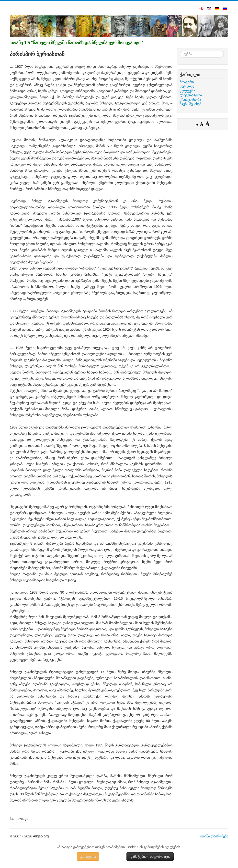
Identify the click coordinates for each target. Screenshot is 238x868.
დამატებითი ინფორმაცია (150, 857)
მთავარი (187, 82)
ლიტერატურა (191, 95)
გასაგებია (88, 857)
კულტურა (187, 91)
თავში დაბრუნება (214, 836)
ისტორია (187, 86)
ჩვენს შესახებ (191, 104)
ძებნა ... (180, 51)
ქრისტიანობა (190, 100)
